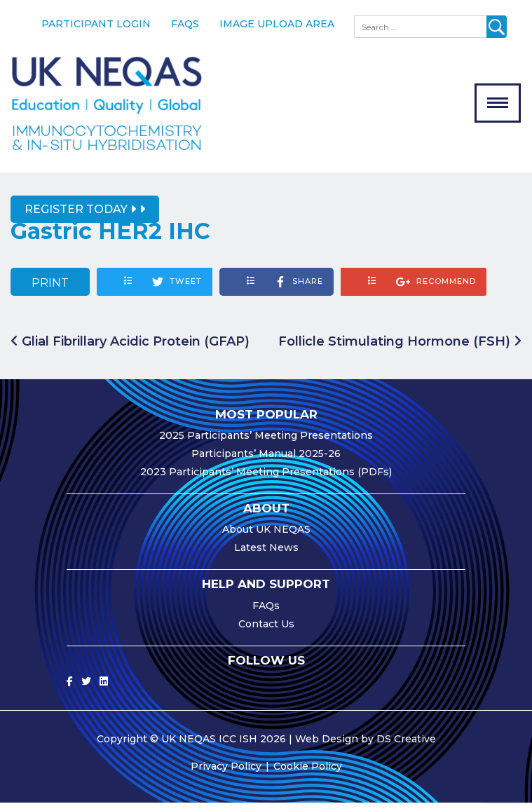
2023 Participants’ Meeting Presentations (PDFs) (266, 480)
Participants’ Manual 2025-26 (266, 462)
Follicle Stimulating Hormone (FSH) (400, 349)
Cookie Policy (308, 775)
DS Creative (406, 747)
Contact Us (266, 632)
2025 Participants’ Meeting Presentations (266, 444)
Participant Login (96, 24)
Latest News (266, 556)
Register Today (80, 218)
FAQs (185, 24)
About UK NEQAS (266, 538)
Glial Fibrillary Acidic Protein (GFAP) (130, 349)
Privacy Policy (226, 775)
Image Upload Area (277, 24)
